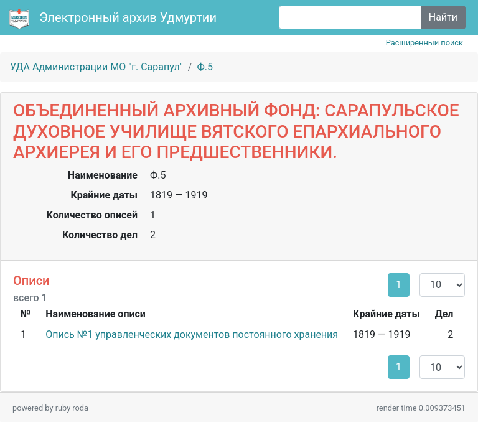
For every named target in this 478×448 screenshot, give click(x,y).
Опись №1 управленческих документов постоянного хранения (192, 334)
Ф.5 (205, 67)
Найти (443, 17)
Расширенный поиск (424, 43)
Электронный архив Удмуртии (115, 19)
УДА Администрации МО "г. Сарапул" (96, 67)
